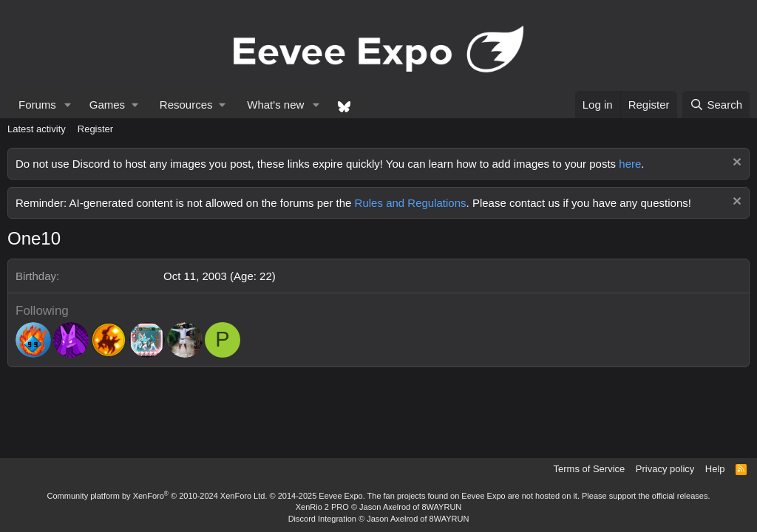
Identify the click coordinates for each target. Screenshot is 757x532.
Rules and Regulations (411, 203)
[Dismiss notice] (735, 164)
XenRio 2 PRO (322, 507)
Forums (37, 105)
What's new (275, 105)
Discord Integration (322, 519)
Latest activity (37, 129)
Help (715, 469)
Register (95, 129)
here (630, 164)
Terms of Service (590, 469)
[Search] (716, 105)
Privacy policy (665, 469)
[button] (68, 105)
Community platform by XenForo (157, 496)
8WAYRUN (441, 507)
